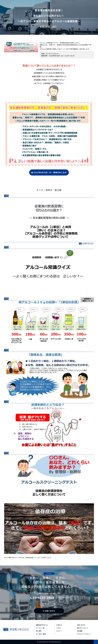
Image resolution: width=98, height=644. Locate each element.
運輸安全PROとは (42, 625)
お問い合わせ (50, 611)
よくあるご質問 (41, 634)
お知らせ (59, 625)
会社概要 (80, 631)
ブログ (59, 628)
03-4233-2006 (43, 598)
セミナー (59, 631)
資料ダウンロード (83, 628)
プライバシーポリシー (84, 634)
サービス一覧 (40, 628)
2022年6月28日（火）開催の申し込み (50, 172)
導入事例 (39, 631)
